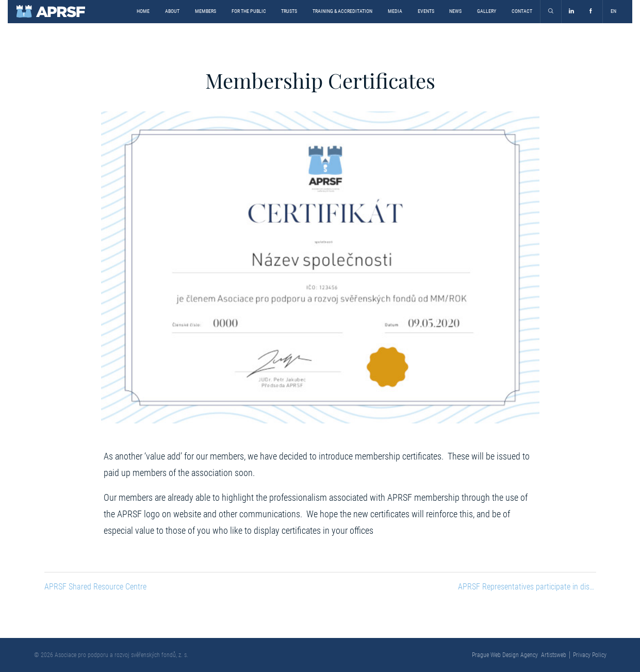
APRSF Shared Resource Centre (95, 587)
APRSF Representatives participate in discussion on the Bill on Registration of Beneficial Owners (527, 587)
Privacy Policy (590, 655)
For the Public (249, 11)
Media (395, 11)
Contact (522, 11)
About (172, 11)
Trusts (289, 11)
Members (206, 11)
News (455, 11)
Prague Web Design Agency (505, 655)
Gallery (487, 11)
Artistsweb (554, 655)
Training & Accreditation (342, 11)
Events (426, 11)
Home (143, 11)
